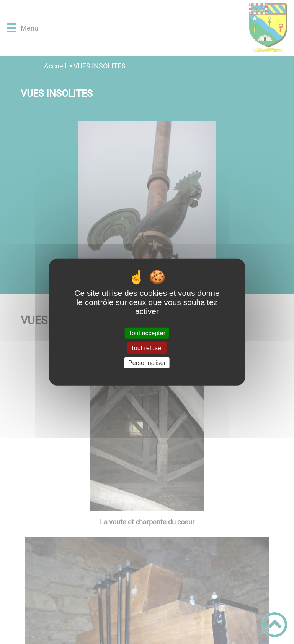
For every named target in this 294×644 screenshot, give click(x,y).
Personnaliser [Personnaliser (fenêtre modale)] (147, 363)
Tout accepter (147, 333)
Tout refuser (147, 348)
